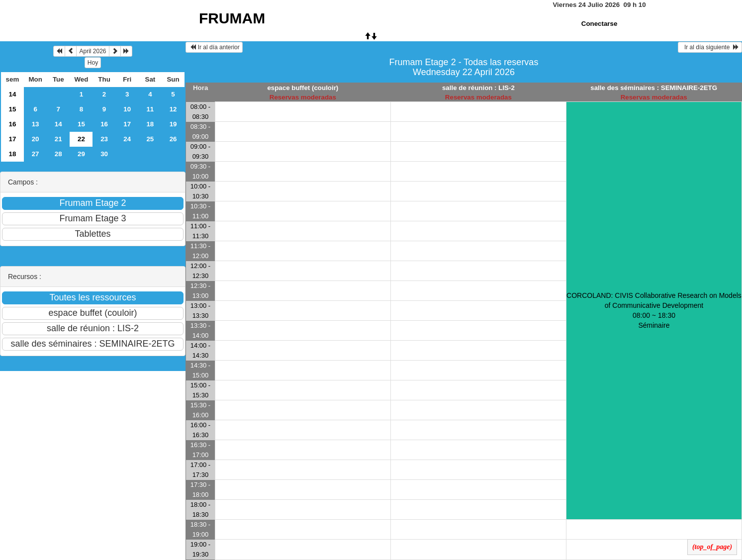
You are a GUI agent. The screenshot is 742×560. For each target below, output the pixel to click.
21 (58, 139)
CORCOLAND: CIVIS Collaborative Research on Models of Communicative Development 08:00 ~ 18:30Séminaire (654, 310)
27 (36, 154)
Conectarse (600, 24)
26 (173, 139)
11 (150, 109)
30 (104, 154)
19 (173, 124)
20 (36, 139)
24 (127, 139)
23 (104, 139)
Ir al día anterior (214, 47)
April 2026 (93, 51)
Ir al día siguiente (710, 47)
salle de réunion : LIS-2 (478, 88)
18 (150, 124)
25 (150, 139)
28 (58, 154)
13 (36, 124)
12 (173, 109)
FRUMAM (232, 18)
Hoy (93, 63)
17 (127, 124)
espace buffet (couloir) (303, 88)
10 (127, 109)
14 (13, 94)
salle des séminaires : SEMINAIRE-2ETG (654, 88)
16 (13, 124)
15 (13, 109)
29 (81, 154)
